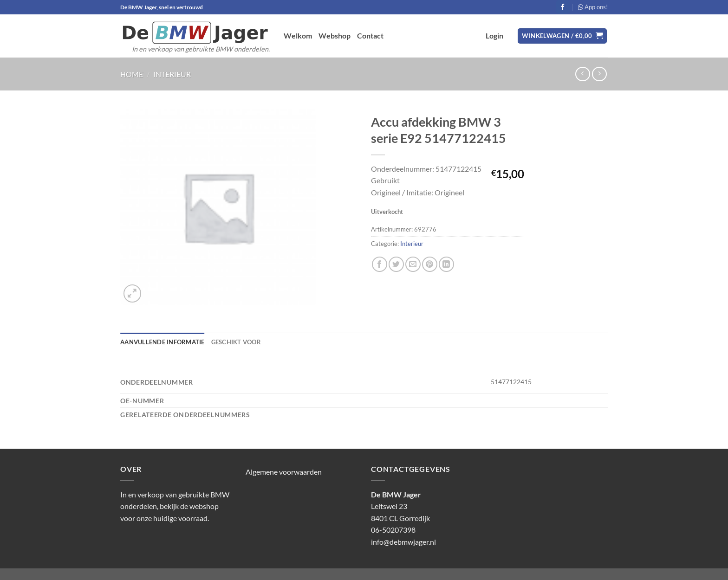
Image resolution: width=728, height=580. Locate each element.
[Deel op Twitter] (396, 264)
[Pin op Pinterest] (430, 264)
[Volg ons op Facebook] (563, 7)
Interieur (172, 74)
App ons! (593, 7)
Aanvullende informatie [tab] (162, 342)
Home (132, 74)
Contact (370, 35)
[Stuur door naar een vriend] (413, 264)
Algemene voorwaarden (284, 472)
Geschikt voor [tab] (236, 342)
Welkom (298, 35)
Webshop (335, 35)
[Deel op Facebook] (380, 264)
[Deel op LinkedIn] (446, 264)
